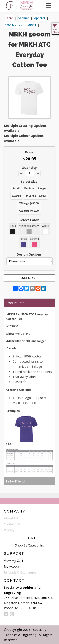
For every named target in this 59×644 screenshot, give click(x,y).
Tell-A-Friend (15, 481)
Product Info (15, 303)
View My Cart (14, 560)
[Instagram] (12, 614)
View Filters (56, 29)
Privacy (9, 530)
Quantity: (30, 167)
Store (9, 18)
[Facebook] (6, 614)
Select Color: (29, 220)
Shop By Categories (29, 545)
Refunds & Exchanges (20, 572)
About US (11, 518)
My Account (13, 566)
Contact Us (12, 524)
